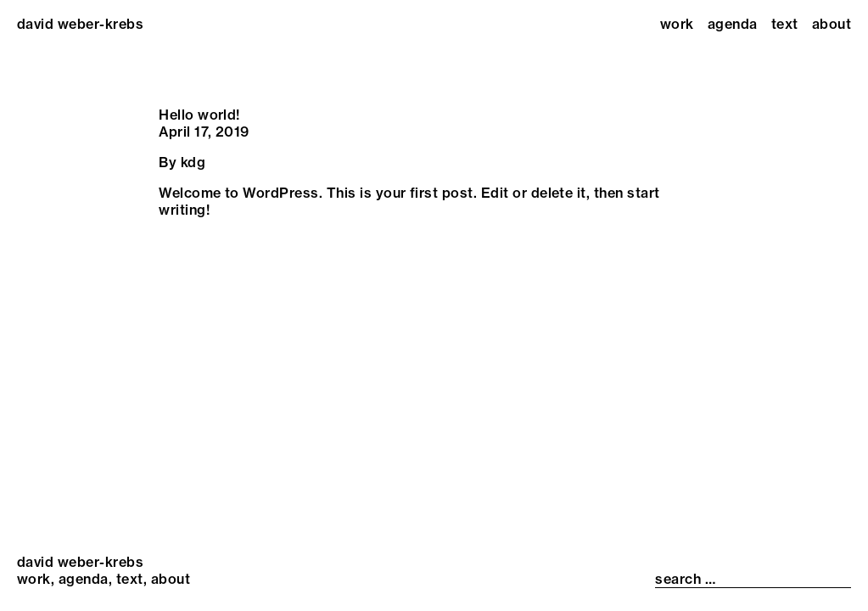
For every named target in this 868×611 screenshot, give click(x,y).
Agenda (733, 24)
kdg (193, 162)
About (832, 24)
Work (677, 24)
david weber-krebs (80, 24)
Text (785, 24)
